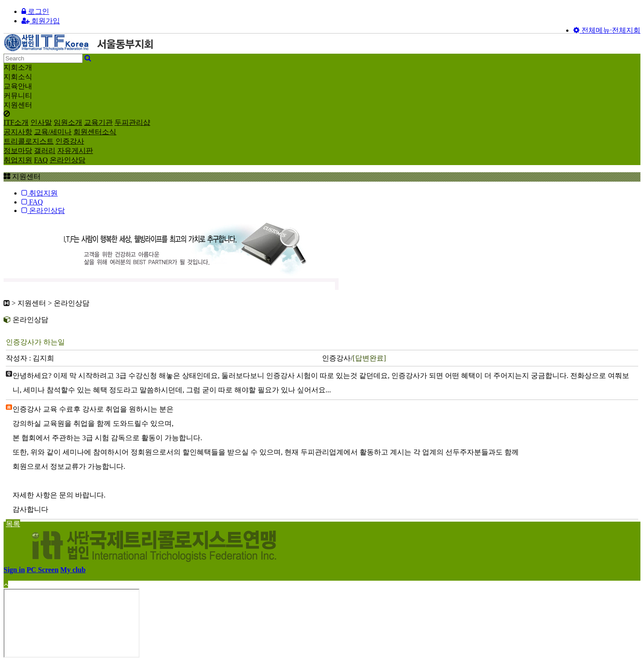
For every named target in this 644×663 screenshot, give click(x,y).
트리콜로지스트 (29, 141)
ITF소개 (16, 122)
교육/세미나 (53, 132)
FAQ (41, 160)
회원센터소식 (95, 132)
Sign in (14, 570)
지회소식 (18, 77)
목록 (13, 524)
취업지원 (18, 160)
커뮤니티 (18, 96)
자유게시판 (75, 151)
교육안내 (18, 86)
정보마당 (18, 151)
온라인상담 (68, 160)
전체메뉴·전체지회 (607, 30)
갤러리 (45, 151)
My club (73, 570)
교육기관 (98, 122)
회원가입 (41, 21)
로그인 (35, 11)
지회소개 (18, 67)
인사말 (41, 122)
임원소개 (68, 122)
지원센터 (18, 105)
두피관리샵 (132, 122)
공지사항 (18, 132)
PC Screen (43, 570)
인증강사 (70, 141)
